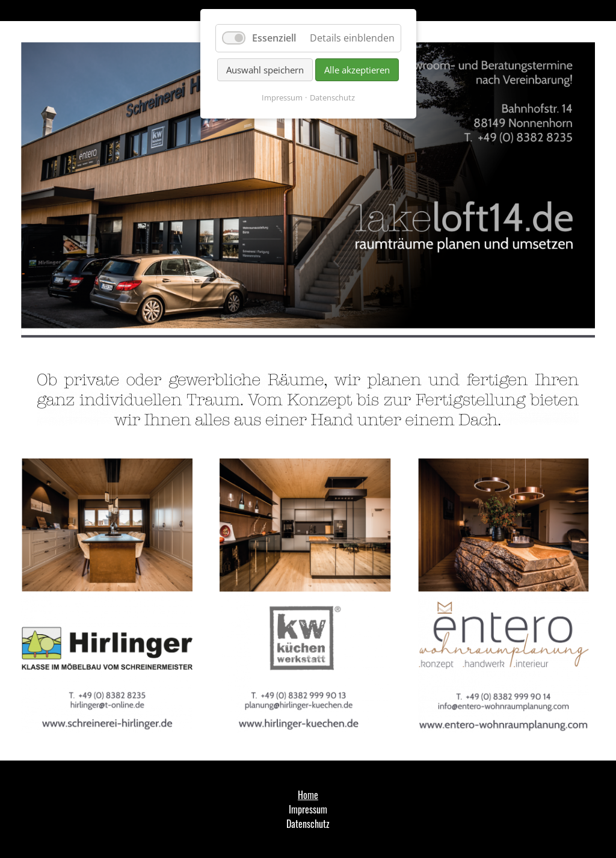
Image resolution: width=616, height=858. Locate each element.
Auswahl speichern (265, 70)
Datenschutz (332, 97)
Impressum (282, 97)
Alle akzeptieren (357, 70)
